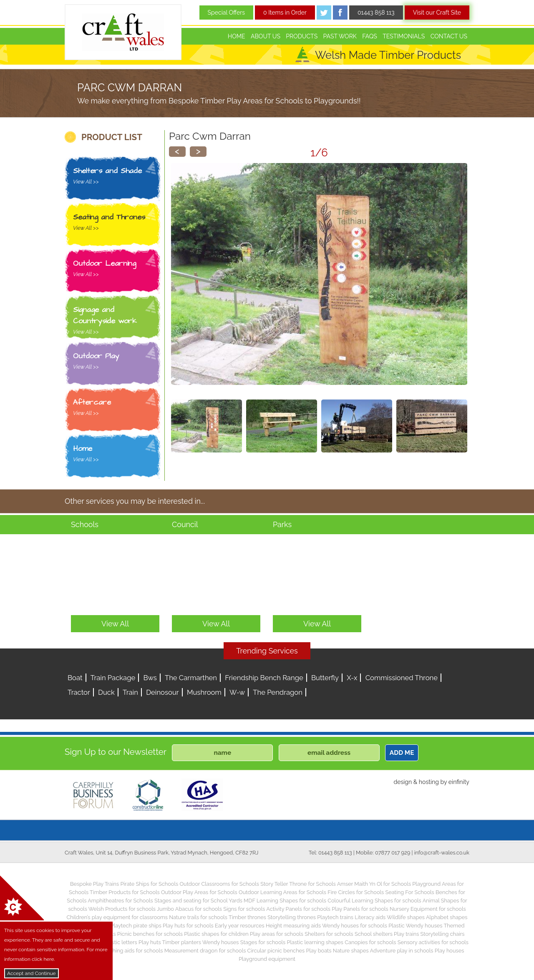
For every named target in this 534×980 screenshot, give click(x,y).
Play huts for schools (188, 926)
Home (237, 36)
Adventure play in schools (402, 951)
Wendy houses (221, 942)
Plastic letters (121, 942)
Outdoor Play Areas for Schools (199, 892)
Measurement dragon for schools (205, 951)
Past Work (340, 36)
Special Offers (227, 13)
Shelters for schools (329, 934)
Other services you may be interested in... (135, 501)
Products (302, 36)
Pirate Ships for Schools (149, 884)
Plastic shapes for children (216, 934)
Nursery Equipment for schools (428, 909)
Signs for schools (244, 909)
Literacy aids (370, 917)
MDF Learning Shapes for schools (285, 901)
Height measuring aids (293, 926)
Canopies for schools (370, 942)
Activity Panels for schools (298, 909)
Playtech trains (335, 917)
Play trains (406, 934)
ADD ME (402, 753)
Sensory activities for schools (433, 942)
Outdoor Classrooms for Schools (219, 884)
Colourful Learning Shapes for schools (374, 901)
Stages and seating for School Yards (198, 901)
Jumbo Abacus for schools (189, 909)
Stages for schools (263, 942)
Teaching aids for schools (132, 951)
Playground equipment (267, 959)
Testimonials (404, 36)
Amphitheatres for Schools (120, 901)
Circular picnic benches (276, 951)
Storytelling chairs (443, 934)
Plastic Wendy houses (415, 926)
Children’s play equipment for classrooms (117, 917)
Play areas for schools (277, 934)
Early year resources (240, 926)
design (403, 782)
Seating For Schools (409, 892)
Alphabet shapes (447, 917)
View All (115, 624)
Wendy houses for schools (355, 926)
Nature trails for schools (198, 917)
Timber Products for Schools (125, 892)
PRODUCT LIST (112, 137)
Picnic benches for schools (150, 934)
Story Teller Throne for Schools (298, 884)
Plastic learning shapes (315, 942)
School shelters (374, 934)
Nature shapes (351, 951)
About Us (266, 36)
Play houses (450, 951)
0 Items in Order (285, 13)
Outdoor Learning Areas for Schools (282, 892)
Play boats (319, 951)
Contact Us (449, 36)
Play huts (150, 942)
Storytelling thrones (292, 917)
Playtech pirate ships (136, 926)
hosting (429, 782)
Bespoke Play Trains (94, 884)
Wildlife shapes (406, 917)
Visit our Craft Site (437, 13)
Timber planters (182, 942)
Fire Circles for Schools (356, 892)
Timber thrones (247, 917)
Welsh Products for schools (122, 909)
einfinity (459, 782)
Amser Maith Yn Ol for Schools (374, 884)
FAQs (370, 36)
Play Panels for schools (360, 909)
